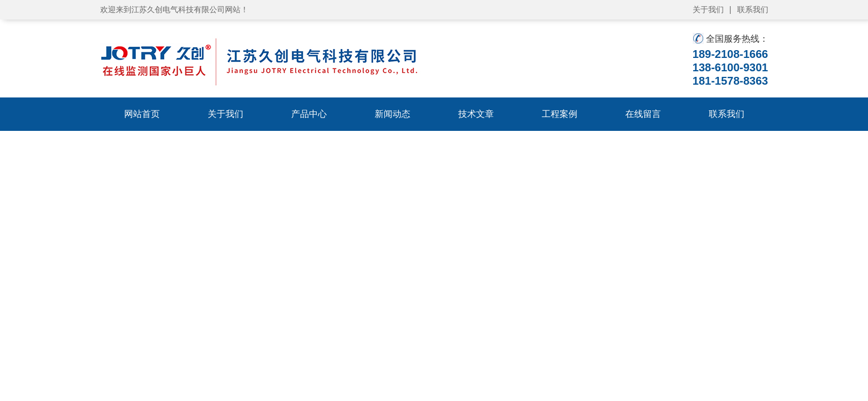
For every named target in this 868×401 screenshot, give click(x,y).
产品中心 (309, 114)
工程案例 (560, 114)
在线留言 (643, 114)
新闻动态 (393, 114)
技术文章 (476, 114)
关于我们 (708, 9)
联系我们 (753, 9)
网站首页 (142, 114)
